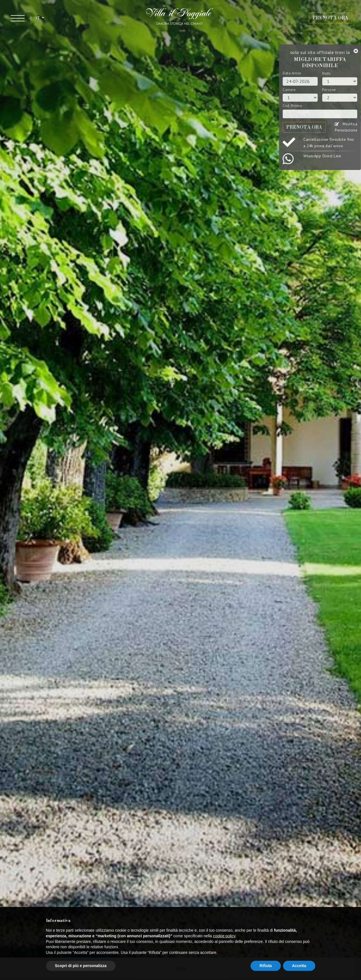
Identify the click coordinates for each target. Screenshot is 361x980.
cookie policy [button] (224, 948)
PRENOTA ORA (330, 18)
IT (38, 18)
